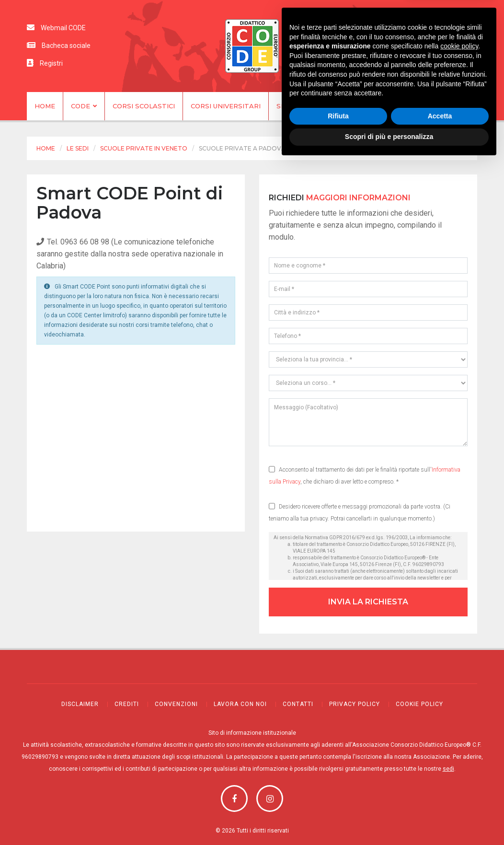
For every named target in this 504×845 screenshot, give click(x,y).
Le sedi (78, 148)
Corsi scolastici (144, 106)
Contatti (416, 106)
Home (45, 106)
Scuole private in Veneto (144, 148)
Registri (45, 63)
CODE (84, 106)
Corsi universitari (226, 106)
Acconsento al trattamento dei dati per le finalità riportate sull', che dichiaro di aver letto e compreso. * (365, 473)
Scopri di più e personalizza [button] (389, 819)
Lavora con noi (240, 703)
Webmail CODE (56, 28)
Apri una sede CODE (345, 106)
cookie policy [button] (459, 728)
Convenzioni (176, 703)
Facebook (234, 797)
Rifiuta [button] (338, 798)
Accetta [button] (440, 798)
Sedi (284, 106)
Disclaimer (80, 703)
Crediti (127, 703)
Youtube (270, 797)
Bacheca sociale (59, 46)
